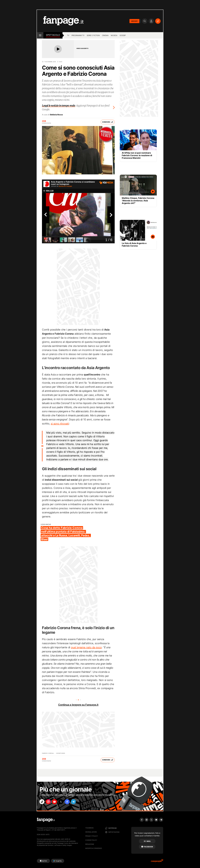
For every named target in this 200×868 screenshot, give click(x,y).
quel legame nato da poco (86, 647)
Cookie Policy (91, 840)
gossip (123, 35)
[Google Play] (58, 861)
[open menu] (40, 35)
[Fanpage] (46, 820)
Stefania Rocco (56, 115)
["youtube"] (57, 802)
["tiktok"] (42, 802)
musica (114, 35)
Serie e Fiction (93, 35)
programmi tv (78, 35)
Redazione (90, 844)
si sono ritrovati (60, 424)
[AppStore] (43, 861)
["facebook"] (71, 802)
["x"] (64, 802)
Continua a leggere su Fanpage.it (78, 705)
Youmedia (89, 828)
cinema (105, 35)
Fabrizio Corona (48, 753)
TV (68, 35)
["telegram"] (78, 802)
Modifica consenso (94, 848)
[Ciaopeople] (157, 862)
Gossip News (61, 753)
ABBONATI (134, 21)
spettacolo (53, 35)
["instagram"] (49, 802)
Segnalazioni (91, 832)
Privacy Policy (92, 836)
